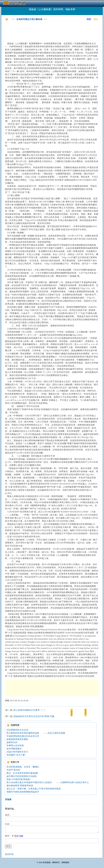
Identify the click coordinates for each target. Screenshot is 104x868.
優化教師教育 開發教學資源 (20, 786)
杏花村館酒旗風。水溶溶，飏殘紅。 (24, 767)
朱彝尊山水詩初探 (15, 745)
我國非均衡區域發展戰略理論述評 (23, 792)
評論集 (8, 799)
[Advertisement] (54, 30)
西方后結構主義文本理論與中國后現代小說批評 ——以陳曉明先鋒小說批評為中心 (48, 782)
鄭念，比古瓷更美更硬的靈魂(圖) (22, 773)
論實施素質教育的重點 (17, 739)
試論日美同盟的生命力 (17, 752)
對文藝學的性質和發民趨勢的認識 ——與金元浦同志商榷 (36, 733)
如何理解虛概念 (14, 749)
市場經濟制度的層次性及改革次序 (23, 736)
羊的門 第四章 (13, 770)
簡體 (89, 19)
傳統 (96, 19)
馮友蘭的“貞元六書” (16, 755)
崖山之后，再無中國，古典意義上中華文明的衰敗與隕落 (34, 789)
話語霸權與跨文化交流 (17, 730)
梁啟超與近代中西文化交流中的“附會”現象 (34, 716)
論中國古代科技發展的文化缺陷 (22, 776)
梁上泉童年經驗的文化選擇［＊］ (30, 710)
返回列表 (9, 854)
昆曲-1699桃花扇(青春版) (18, 779)
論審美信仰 (12, 742)
